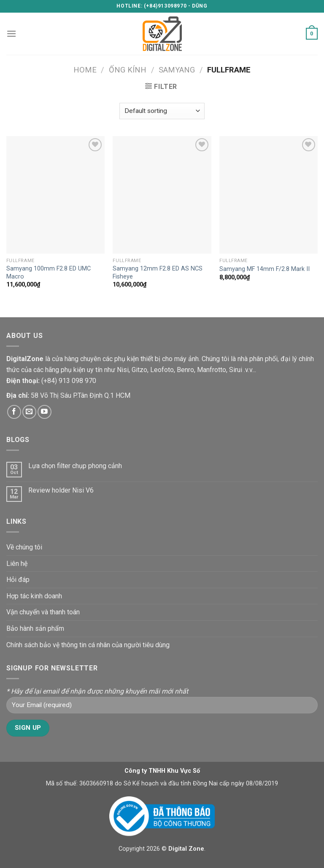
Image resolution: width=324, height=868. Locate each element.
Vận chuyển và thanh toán (43, 612)
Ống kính (128, 70)
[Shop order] (162, 111)
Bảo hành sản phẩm (35, 628)
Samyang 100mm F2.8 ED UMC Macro (49, 273)
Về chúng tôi (24, 547)
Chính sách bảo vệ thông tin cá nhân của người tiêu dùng (88, 645)
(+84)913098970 (165, 6)
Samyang (177, 70)
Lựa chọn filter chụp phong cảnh (75, 466)
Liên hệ (17, 564)
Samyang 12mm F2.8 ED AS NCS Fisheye (158, 273)
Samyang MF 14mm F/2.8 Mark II (265, 269)
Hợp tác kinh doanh (34, 596)
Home (85, 70)
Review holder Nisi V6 (61, 490)
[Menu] (11, 33)
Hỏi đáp (18, 580)
